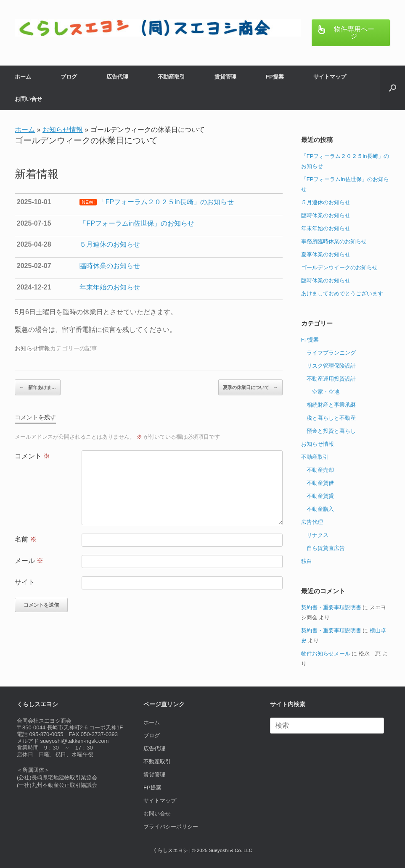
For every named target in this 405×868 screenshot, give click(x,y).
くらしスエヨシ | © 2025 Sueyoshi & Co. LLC (202, 850)
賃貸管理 (225, 77)
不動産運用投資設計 (331, 379)
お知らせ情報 (63, 130)
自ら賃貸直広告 (326, 548)
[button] (393, 88)
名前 (26, 539)
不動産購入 (320, 509)
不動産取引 (171, 77)
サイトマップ (330, 77)
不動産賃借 (320, 483)
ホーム (23, 77)
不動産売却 (320, 470)
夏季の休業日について (250, 387)
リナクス (318, 535)
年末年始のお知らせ (326, 228)
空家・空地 (326, 392)
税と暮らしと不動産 (331, 418)
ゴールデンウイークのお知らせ (339, 267)
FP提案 (275, 77)
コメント (32, 456)
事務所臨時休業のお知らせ (334, 241)
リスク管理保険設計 (331, 366)
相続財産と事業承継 (331, 405)
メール (29, 561)
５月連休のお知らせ (326, 202)
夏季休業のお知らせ (326, 254)
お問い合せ (28, 99)
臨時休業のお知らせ (326, 215)
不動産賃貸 (320, 496)
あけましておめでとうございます (342, 293)
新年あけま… (38, 387)
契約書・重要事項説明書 (331, 607)
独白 (307, 561)
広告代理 (117, 77)
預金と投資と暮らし (331, 431)
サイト (25, 582)
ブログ (69, 77)
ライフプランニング (331, 353)
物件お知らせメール (326, 654)
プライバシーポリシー (171, 827)
